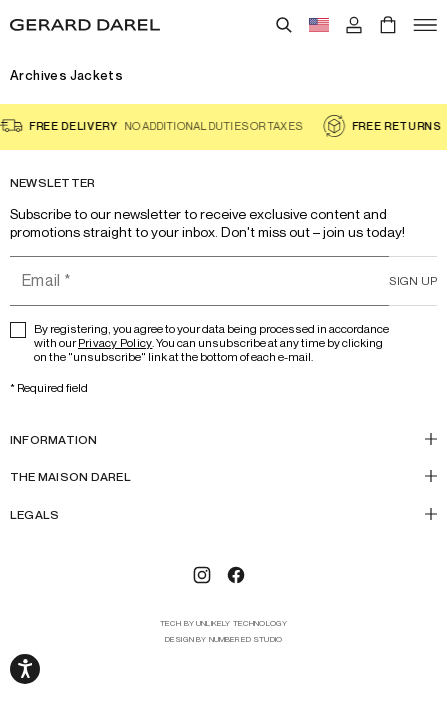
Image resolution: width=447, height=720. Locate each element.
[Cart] (388, 25)
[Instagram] (202, 575)
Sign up (413, 280)
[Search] (284, 25)
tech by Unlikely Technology (223, 623)
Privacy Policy (115, 342)
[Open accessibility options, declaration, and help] (25, 669)
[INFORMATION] (223, 439)
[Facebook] (236, 575)
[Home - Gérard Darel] (85, 25)
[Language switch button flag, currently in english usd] (319, 25)
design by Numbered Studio (223, 639)
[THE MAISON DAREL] (223, 476)
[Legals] (223, 514)
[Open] (425, 25)
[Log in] (354, 25)
